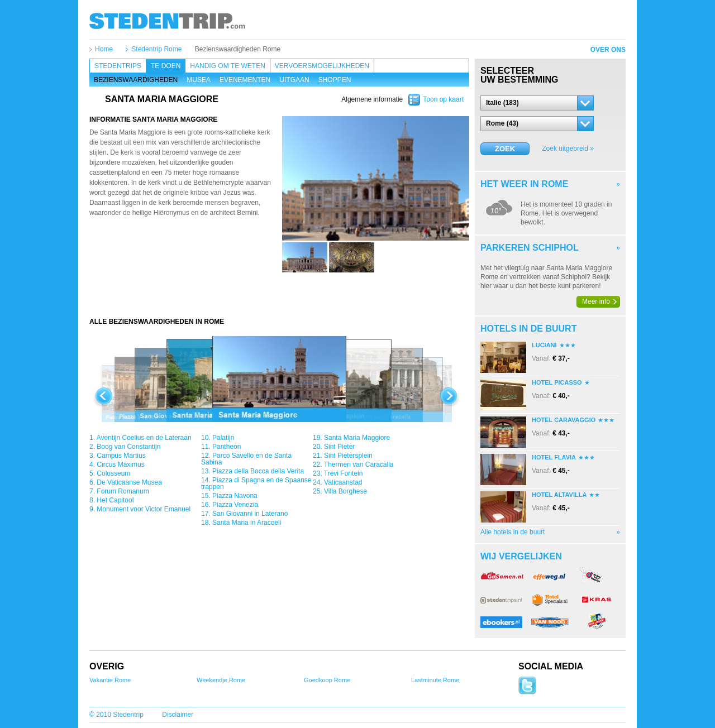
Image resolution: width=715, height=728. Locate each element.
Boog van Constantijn (128, 447)
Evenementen (245, 80)
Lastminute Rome (435, 680)
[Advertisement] (279, 295)
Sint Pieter (339, 447)
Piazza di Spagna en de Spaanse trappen (256, 483)
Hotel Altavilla (559, 495)
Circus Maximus (120, 464)
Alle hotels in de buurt (513, 532)
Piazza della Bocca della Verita (258, 471)
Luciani (544, 345)
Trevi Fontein (344, 473)
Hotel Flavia (554, 457)
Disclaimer (178, 715)
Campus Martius (121, 456)
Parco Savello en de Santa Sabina (246, 459)
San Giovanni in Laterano (250, 514)
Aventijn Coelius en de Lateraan (144, 438)
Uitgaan (294, 80)
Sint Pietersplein (348, 456)
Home (104, 49)
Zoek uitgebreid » (568, 149)
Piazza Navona (235, 496)
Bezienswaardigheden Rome (238, 49)
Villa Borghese (345, 491)
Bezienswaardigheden (136, 80)
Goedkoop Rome (327, 680)
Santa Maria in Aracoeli (247, 523)
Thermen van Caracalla (359, 464)
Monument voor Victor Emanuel (144, 509)
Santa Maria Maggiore (357, 438)
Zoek (505, 149)
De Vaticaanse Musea (129, 482)
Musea (199, 80)
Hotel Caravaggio (564, 420)
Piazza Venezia (235, 505)
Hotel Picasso (557, 382)
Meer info (596, 301)
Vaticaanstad (343, 482)
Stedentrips (118, 66)
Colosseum (113, 473)
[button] (537, 103)
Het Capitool (115, 500)
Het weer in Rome (524, 184)
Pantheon (227, 447)
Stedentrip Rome (156, 49)
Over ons (608, 50)
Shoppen (335, 80)
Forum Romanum (123, 491)
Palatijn (223, 438)
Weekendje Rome (221, 680)
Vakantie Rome (110, 680)
